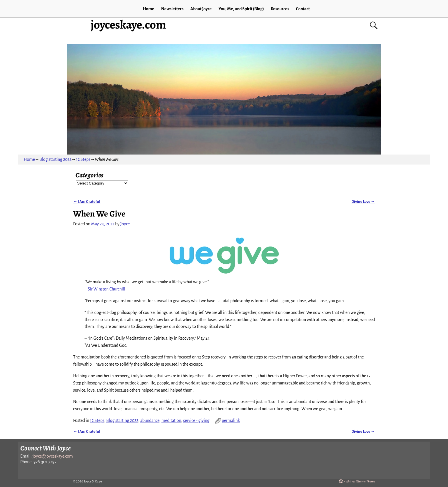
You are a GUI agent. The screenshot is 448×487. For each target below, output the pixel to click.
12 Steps (83, 159)
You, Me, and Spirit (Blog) (241, 9)
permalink (231, 420)
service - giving (196, 420)
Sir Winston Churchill (106, 289)
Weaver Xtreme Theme (360, 481)
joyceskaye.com (128, 24)
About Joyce (201, 9)
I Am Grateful (87, 202)
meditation (171, 420)
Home (149, 9)
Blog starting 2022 (55, 159)
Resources (280, 9)
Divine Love (363, 202)
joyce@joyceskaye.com (53, 456)
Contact (303, 9)
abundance (150, 420)
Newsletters (172, 9)
